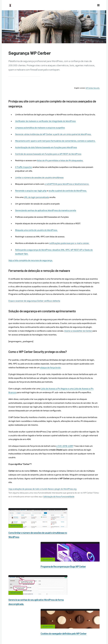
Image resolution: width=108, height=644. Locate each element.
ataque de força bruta (51, 369)
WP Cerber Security (92, 92)
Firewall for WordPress (90, 621)
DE (95, 631)
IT (55, 632)
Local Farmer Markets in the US (72, 628)
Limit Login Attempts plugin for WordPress (46, 631)
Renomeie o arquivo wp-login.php (32, 193)
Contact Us (29, 621)
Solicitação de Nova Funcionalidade (65, 498)
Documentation (43, 621)
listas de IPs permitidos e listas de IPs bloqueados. (61, 163)
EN (92, 631)
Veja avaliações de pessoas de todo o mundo (29, 490)
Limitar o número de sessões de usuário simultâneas (40, 180)
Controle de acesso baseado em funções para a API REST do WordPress (49, 157)
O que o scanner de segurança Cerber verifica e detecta (35, 303)
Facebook (34, 598)
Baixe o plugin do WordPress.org (63, 490)
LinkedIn (95, 598)
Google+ (54, 598)
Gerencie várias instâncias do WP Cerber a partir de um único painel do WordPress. (54, 137)
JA (57, 632)
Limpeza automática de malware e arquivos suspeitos (41, 131)
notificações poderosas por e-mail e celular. (70, 246)
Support (65, 624)
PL (53, 632)
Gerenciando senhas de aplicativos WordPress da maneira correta (46, 213)
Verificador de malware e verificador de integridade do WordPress (46, 124)
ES (97, 631)
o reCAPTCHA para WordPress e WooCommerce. (68, 187)
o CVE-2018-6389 (66, 447)
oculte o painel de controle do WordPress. (68, 193)
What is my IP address (35, 624)
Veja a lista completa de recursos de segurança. (31, 263)
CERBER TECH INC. (13, 621)
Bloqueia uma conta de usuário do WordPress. (37, 232)
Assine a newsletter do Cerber (79, 333)
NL (51, 632)
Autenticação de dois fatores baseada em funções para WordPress (47, 150)
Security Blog (17, 527)
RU (102, 631)
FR (100, 631)
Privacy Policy (53, 624)
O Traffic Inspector (24, 170)
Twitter (75, 598)
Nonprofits (77, 624)
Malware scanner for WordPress (65, 621)
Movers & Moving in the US (47, 628)
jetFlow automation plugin (82, 631)
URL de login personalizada (37, 200)
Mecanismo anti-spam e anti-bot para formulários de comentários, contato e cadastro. (56, 144)
